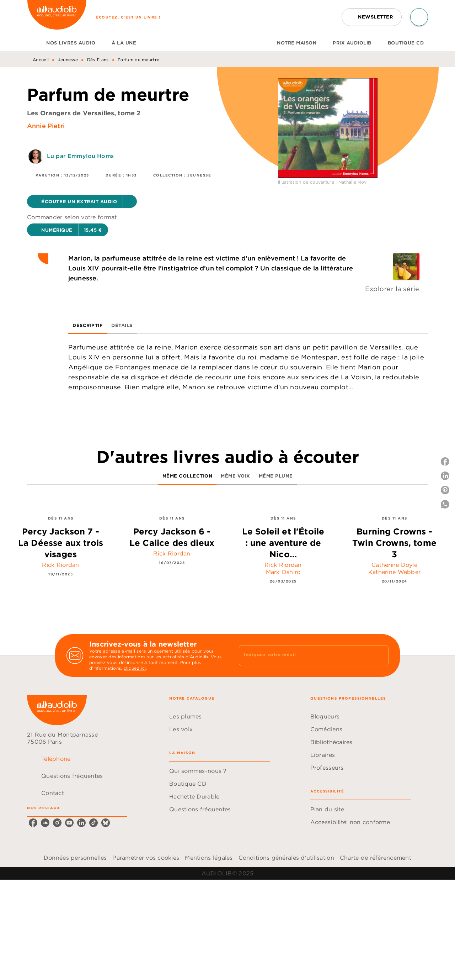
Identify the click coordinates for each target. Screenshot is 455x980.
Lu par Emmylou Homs (80, 156)
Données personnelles (75, 858)
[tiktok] (93, 823)
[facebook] (33, 823)
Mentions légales (209, 858)
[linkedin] (81, 823)
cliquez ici (135, 668)
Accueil (41, 60)
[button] (372, 17)
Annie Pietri (46, 126)
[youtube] (69, 823)
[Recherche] (419, 17)
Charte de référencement (376, 858)
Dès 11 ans (98, 60)
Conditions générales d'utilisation (286, 858)
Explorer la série (392, 289)
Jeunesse (68, 60)
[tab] (34, 43)
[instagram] (57, 823)
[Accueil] (57, 17)
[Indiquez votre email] (305, 655)
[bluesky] (106, 823)
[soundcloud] (45, 823)
